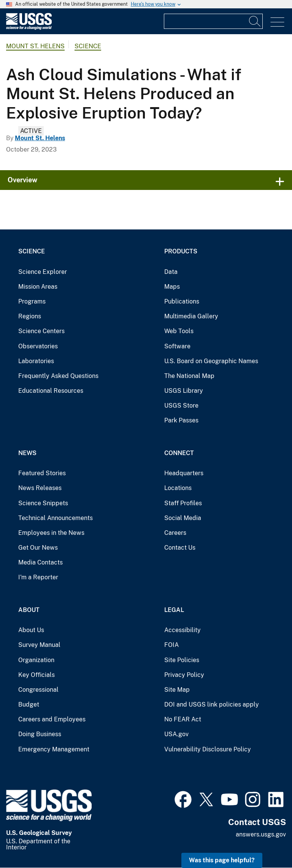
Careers (175, 533)
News (27, 453)
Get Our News (38, 548)
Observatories (38, 346)
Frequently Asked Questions (58, 376)
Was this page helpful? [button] (222, 860)
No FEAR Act (183, 719)
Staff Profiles (183, 503)
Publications (182, 301)
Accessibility (182, 630)
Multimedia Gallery (191, 316)
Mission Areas (38, 287)
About (29, 610)
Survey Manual (39, 645)
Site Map (177, 690)
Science (88, 46)
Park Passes (181, 420)
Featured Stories (42, 473)
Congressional (38, 690)
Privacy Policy (184, 675)
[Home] (29, 28)
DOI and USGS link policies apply (212, 704)
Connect (179, 453)
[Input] (213, 21)
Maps (172, 287)
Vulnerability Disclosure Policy (208, 749)
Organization (36, 660)
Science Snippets (43, 503)
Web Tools (179, 331)
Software (177, 346)
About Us (31, 630)
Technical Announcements (56, 518)
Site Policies (182, 660)
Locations (178, 488)
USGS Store (181, 406)
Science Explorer (43, 272)
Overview (22, 180)
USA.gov (176, 734)
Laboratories (36, 361)
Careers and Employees (52, 719)
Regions (30, 316)
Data (171, 272)
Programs (32, 301)
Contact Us (180, 548)
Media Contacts (40, 562)
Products (181, 251)
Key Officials (36, 675)
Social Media (183, 518)
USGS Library (184, 391)
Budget (29, 704)
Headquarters (184, 473)
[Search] (255, 21)
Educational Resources (51, 391)
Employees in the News (51, 533)
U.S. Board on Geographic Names (211, 361)
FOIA (171, 645)
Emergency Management (54, 749)
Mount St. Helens (35, 46)
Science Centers (41, 331)
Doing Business (40, 734)
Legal (174, 610)
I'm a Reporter (38, 577)
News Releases (40, 488)
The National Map (189, 376)
